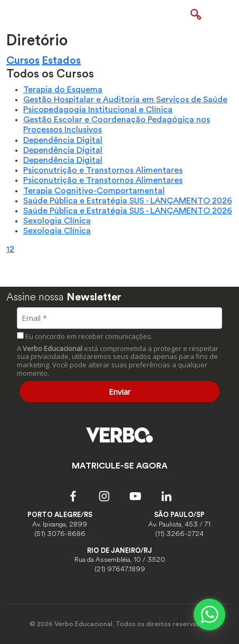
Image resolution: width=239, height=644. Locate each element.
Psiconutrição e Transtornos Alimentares (103, 170)
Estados (61, 61)
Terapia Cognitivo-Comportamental (94, 191)
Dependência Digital (63, 140)
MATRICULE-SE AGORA (120, 466)
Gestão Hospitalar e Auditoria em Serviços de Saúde (125, 100)
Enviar (120, 392)
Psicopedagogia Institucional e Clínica (98, 110)
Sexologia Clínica (57, 221)
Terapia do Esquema (63, 90)
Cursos (23, 61)
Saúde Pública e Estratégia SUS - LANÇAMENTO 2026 (128, 201)
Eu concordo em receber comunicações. (85, 336)
